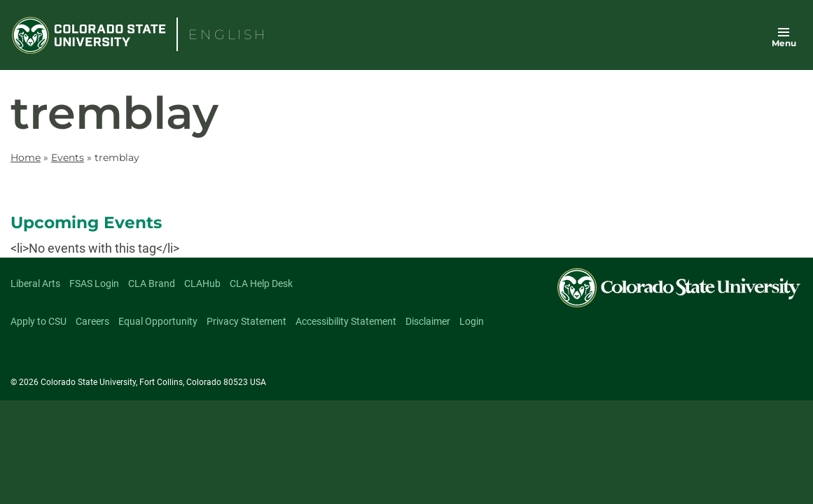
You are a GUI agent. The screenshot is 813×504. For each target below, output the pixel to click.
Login (472, 321)
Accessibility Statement (346, 321)
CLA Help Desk (261, 283)
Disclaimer (428, 321)
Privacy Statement (246, 321)
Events (68, 157)
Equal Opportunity (158, 321)
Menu (784, 43)
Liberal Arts (35, 283)
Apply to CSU (39, 321)
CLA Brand (152, 283)
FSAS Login (94, 283)
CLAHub (202, 283)
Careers (92, 321)
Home (26, 157)
